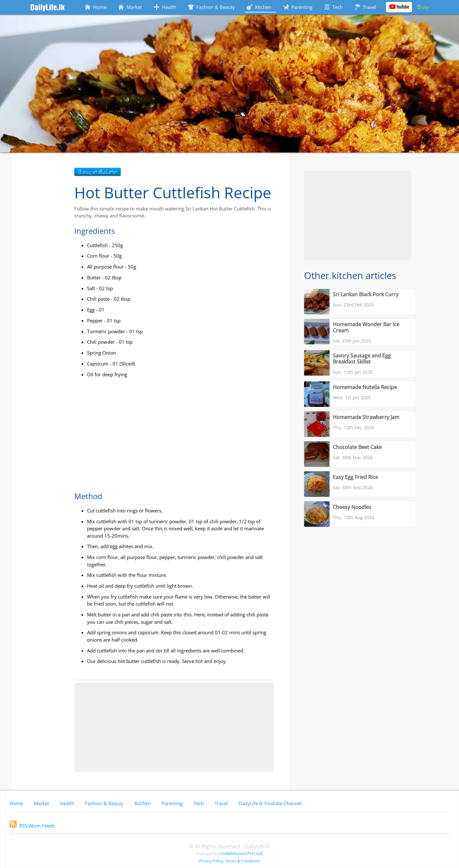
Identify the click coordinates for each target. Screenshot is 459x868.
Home (16, 803)
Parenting (172, 803)
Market (41, 803)
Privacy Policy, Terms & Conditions (230, 861)
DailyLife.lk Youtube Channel (270, 803)
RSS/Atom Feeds (32, 826)
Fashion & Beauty (104, 803)
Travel (221, 803)
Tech (199, 803)
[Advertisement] (174, 727)
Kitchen (143, 803)
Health (67, 803)
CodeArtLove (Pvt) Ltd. (242, 853)
